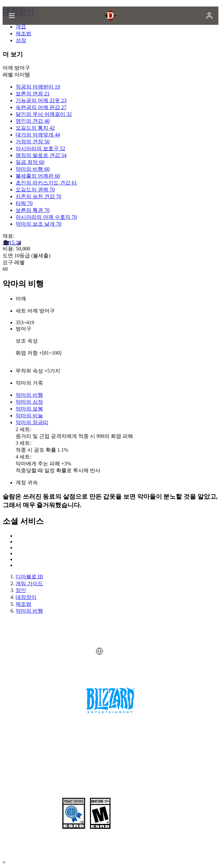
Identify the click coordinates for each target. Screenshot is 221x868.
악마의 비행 (29, 395)
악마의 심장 (29, 402)
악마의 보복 (29, 409)
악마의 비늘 (29, 416)
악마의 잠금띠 (32, 422)
